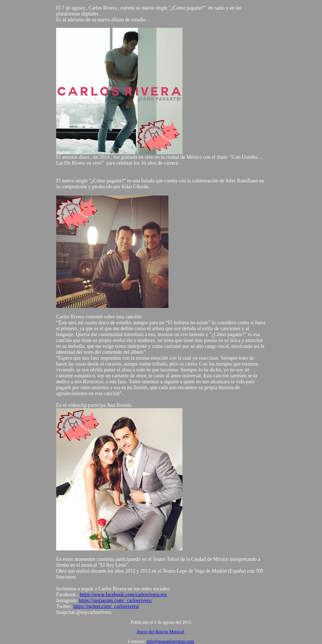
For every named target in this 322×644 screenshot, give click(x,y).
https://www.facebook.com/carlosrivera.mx (123, 595)
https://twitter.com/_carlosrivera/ (106, 606)
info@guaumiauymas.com (170, 641)
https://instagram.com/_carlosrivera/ (115, 600)
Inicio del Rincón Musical (160, 632)
